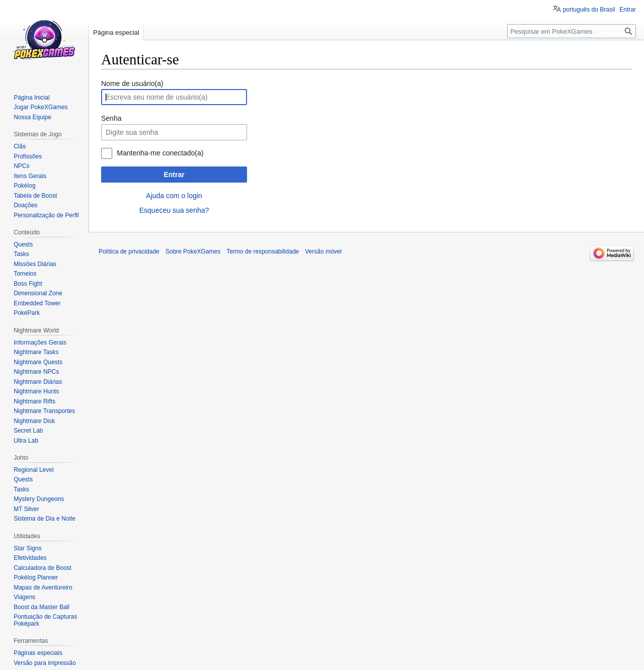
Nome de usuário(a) (132, 83)
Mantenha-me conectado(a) (160, 153)
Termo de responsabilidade (263, 252)
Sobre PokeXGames (193, 252)
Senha (111, 118)
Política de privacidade (129, 252)
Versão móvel (323, 252)
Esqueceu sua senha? (174, 210)
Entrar (174, 175)
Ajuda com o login (174, 196)
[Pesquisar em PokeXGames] (572, 31)
